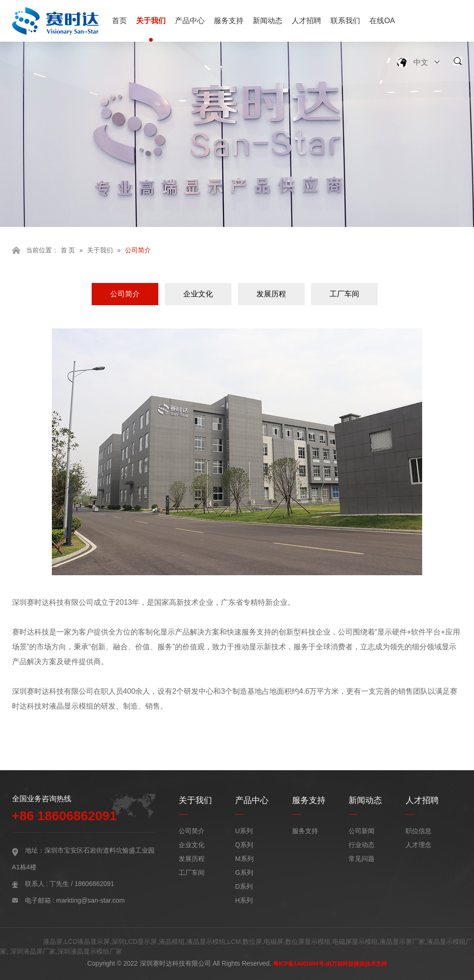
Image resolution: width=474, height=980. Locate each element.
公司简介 (125, 294)
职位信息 (418, 831)
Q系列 (244, 845)
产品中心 (190, 21)
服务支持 (229, 21)
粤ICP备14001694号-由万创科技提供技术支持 (330, 964)
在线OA (382, 21)
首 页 (68, 250)
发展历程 (271, 294)
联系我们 (345, 21)
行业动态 (362, 845)
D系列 (244, 886)
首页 (119, 21)
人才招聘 (306, 21)
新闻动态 (268, 21)
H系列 (244, 900)
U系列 (244, 831)
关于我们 (151, 21)
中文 (421, 62)
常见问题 (362, 859)
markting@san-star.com (90, 900)
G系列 (244, 873)
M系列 (244, 859)
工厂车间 (344, 294)
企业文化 (198, 294)
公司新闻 (362, 831)
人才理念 (418, 845)
